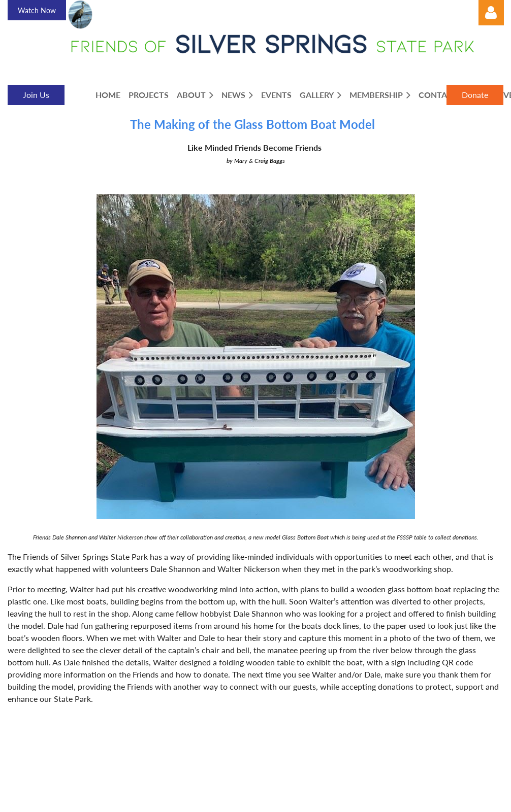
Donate (475, 95)
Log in (491, 13)
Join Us (36, 95)
